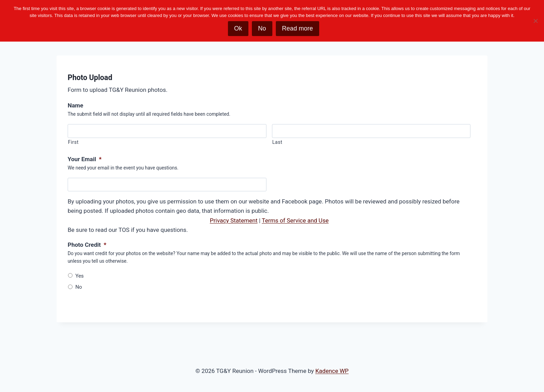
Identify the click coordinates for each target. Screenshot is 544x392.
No (79, 287)
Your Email (85, 159)
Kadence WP (332, 371)
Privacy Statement (234, 220)
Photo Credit (87, 245)
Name (75, 105)
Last (277, 142)
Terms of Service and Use (295, 220)
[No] (535, 21)
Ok (238, 28)
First (73, 142)
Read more (297, 28)
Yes (79, 276)
